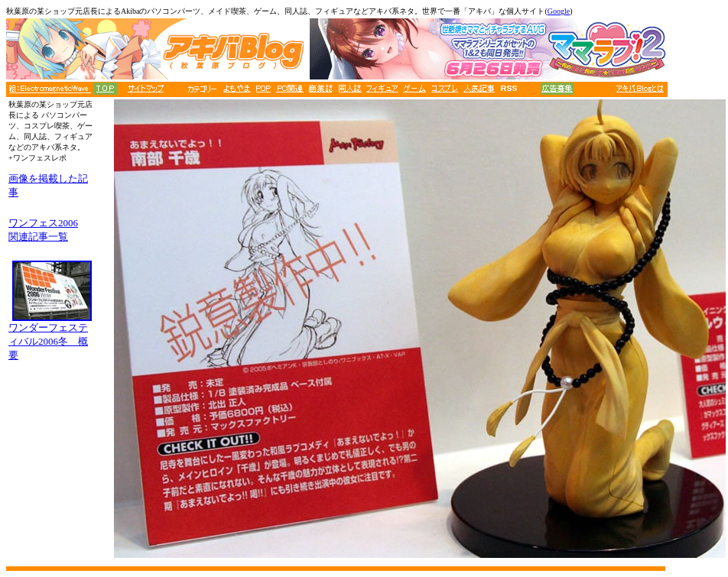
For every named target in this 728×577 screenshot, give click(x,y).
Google (559, 11)
